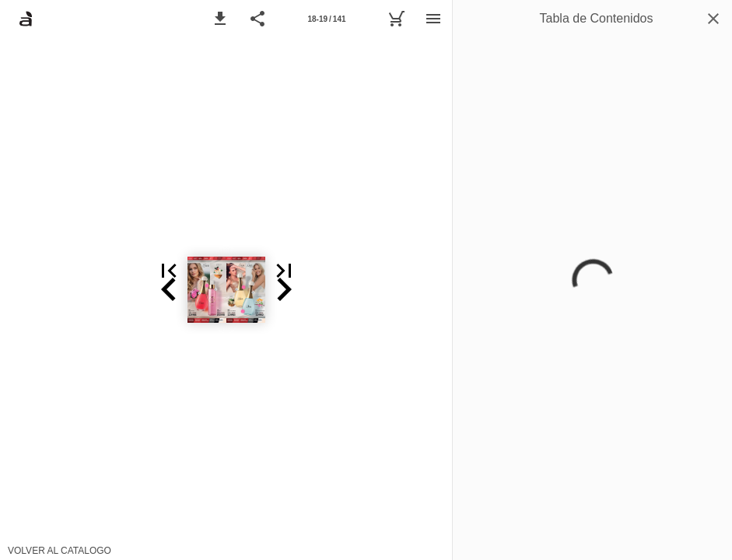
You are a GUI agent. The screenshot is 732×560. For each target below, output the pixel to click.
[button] (220, 19)
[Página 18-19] (327, 19)
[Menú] (433, 19)
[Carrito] (396, 19)
